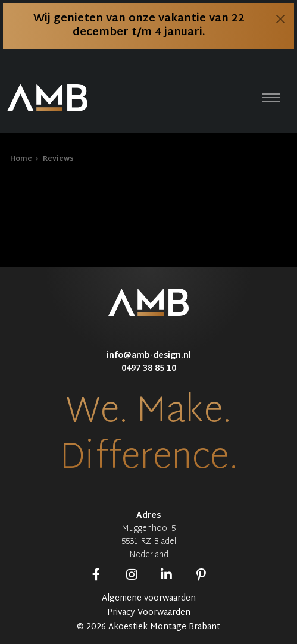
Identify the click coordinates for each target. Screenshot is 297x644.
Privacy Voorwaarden (149, 613)
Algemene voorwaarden (149, 599)
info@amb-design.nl (149, 356)
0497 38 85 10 (149, 369)
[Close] (280, 19)
